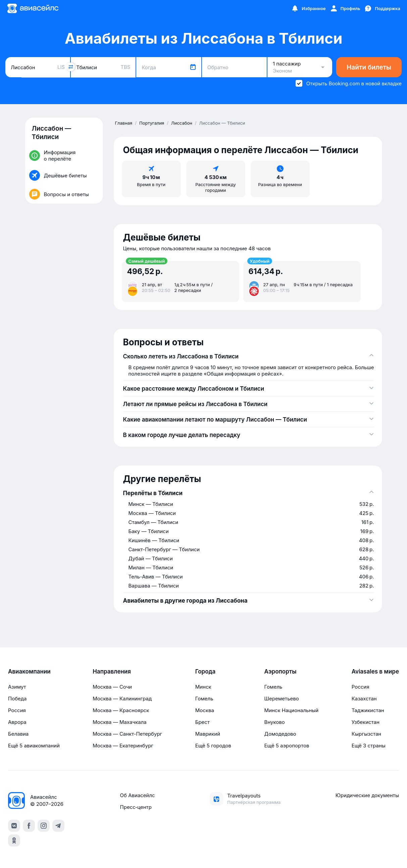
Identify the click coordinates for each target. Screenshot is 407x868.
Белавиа (18, 734)
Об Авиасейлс (138, 795)
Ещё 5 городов (213, 746)
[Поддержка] (382, 8)
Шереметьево (282, 699)
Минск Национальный (292, 710)
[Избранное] (308, 8)
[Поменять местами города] (70, 67)
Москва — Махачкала (119, 722)
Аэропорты (281, 671)
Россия (17, 710)
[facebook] (29, 826)
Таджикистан (368, 710)
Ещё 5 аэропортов (287, 746)
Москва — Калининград (122, 699)
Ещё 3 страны (369, 746)
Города (206, 671)
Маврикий (208, 734)
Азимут (17, 687)
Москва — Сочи (112, 687)
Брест (202, 722)
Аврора (17, 722)
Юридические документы (367, 795)
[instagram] (44, 826)
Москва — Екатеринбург (123, 746)
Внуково (275, 722)
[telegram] (58, 826)
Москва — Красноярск (121, 710)
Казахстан (364, 699)
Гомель (204, 699)
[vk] (14, 826)
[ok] (14, 840)
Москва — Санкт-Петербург (127, 734)
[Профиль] (345, 8)
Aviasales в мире (375, 671)
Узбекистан (366, 722)
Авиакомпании (29, 671)
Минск (203, 687)
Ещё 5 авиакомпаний (34, 746)
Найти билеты (369, 67)
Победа (17, 699)
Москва (205, 710)
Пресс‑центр (136, 807)
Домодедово (280, 734)
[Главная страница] (33, 8)
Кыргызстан (367, 734)
